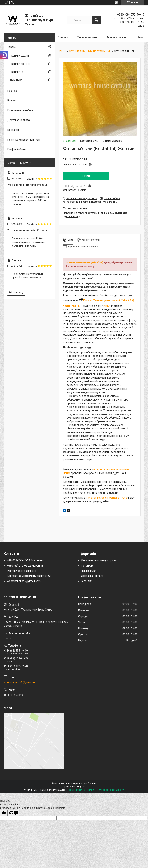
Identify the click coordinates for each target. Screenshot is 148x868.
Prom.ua (92, 783)
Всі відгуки (15, 293)
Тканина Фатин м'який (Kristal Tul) (85, 262)
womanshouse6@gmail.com (24, 581)
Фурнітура (16, 80)
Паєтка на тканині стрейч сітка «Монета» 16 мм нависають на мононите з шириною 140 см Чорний (30, 199)
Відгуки (12, 101)
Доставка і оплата (19, 120)
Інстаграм (87, 566)
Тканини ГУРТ (18, 72)
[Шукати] (96, 20)
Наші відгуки (89, 571)
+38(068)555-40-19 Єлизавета (25, 560)
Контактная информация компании (29, 576)
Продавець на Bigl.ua (74, 787)
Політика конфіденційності (24, 140)
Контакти (13, 130)
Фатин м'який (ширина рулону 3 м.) (90, 51)
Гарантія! (86, 581)
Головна (63, 37)
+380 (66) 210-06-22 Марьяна (25, 566)
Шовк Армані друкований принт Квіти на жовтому (27, 276)
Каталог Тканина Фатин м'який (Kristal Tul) (109, 301)
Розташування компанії (21, 571)
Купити (86, 176)
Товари (12, 47)
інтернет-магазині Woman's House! (107, 498)
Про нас (12, 91)
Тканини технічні (117, 37)
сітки (107, 306)
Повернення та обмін (20, 110)
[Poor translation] (14, 813)
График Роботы (17, 149)
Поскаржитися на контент (81, 790)
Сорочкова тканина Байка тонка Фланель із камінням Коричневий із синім (28, 242)
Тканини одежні (87, 37)
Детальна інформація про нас (99, 560)
